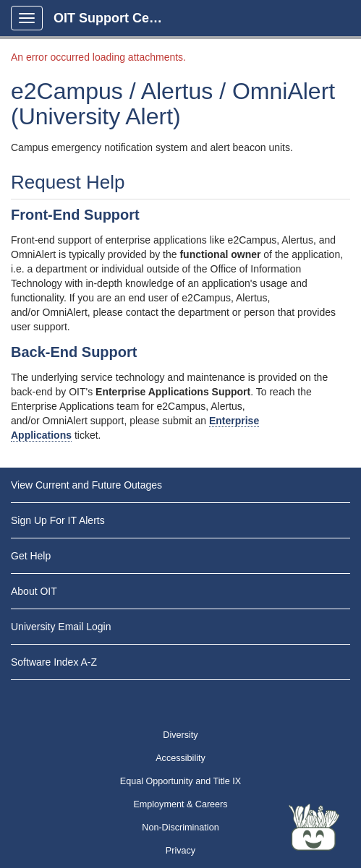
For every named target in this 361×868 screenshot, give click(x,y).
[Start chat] (314, 828)
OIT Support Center (114, 18)
